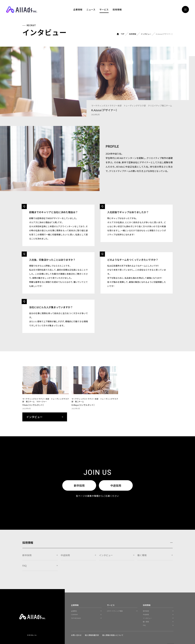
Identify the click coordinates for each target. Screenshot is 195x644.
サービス (104, 9)
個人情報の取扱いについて (113, 635)
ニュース (91, 9)
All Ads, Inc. (22, 9)
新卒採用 (79, 485)
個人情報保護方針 (92, 635)
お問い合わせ (76, 635)
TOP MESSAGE (76, 618)
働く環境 (142, 555)
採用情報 (117, 9)
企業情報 (78, 9)
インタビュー (146, 34)
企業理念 (74, 611)
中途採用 (116, 485)
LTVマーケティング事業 (115, 611)
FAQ (24, 566)
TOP (123, 34)
